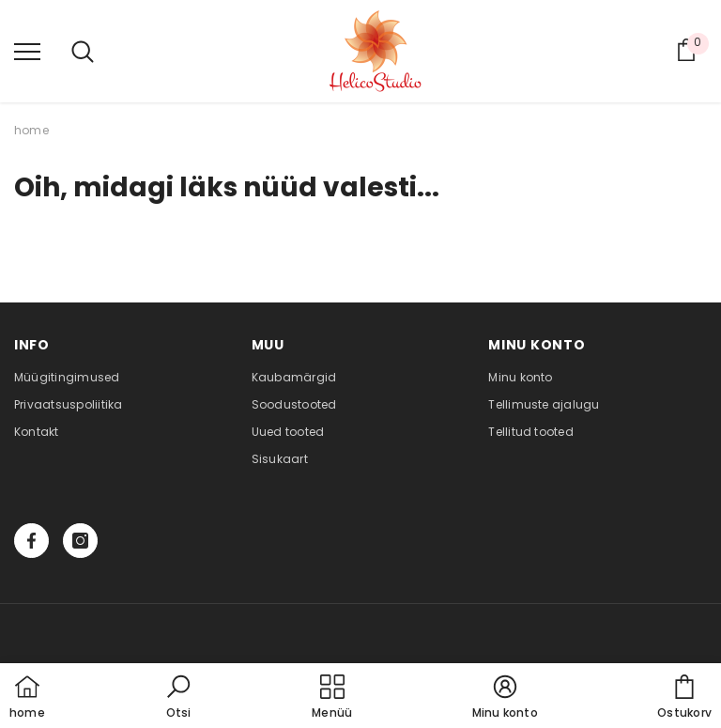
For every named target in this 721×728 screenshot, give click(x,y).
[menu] (27, 51)
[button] (178, 698)
